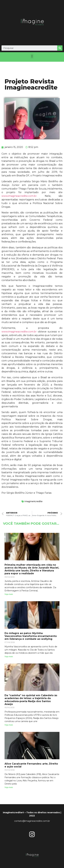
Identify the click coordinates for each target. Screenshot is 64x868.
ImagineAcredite (33, 501)
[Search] (60, 48)
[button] (32, 56)
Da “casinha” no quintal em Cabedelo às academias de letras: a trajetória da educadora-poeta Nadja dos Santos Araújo (31, 700)
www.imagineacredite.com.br (19, 196)
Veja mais (9, 594)
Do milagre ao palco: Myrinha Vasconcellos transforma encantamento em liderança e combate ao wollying (31, 636)
